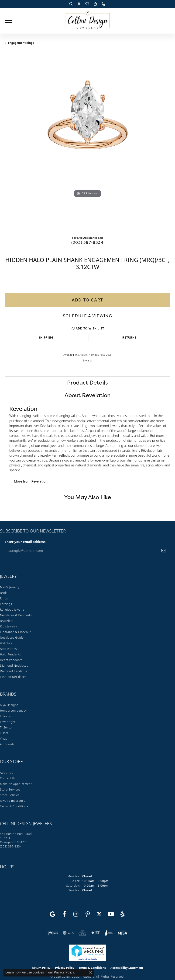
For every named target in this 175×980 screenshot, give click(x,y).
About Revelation (88, 395)
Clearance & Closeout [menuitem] (15, 632)
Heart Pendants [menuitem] (11, 660)
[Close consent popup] (91, 973)
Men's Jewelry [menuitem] (10, 587)
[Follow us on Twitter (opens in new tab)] (99, 914)
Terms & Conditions (14, 806)
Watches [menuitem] (6, 643)
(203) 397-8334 (87, 242)
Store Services (10, 789)
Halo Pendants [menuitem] (10, 654)
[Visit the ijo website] (53, 933)
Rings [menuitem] (4, 598)
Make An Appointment (16, 784)
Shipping (46, 338)
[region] (87, 142)
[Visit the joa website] (109, 933)
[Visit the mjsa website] (122, 933)
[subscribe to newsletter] (164, 551)
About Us (7, 773)
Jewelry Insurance (13, 801)
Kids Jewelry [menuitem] (9, 626)
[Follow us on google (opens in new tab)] (53, 914)
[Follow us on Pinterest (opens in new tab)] (88, 914)
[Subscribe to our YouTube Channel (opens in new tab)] (111, 914)
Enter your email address (25, 542)
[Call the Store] (11, 846)
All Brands (7, 744)
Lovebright (8, 722)
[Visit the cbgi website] (82, 933)
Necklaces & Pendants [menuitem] (16, 615)
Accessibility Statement (127, 968)
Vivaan (5, 739)
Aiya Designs (9, 705)
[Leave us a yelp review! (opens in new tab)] (123, 914)
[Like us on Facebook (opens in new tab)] (64, 914)
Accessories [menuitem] (8, 649)
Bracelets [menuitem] (7, 621)
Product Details (87, 383)
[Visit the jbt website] (96, 933)
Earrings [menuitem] (6, 604)
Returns (129, 338)
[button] (71, 4)
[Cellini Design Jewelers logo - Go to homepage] (88, 18)
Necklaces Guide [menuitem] (12, 638)
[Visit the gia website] (68, 933)
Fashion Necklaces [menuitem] (13, 677)
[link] (104, 4)
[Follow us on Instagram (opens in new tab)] (76, 914)
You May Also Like (87, 497)
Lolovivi (5, 716)
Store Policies (10, 795)
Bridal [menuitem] (4, 593)
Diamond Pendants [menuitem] (14, 671)
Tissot (4, 733)
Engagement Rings (21, 43)
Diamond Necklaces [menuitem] (14, 666)
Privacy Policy (64, 972)
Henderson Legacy (13, 711)
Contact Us (8, 778)
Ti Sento (6, 727)
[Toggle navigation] (8, 21)
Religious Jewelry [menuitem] (12, 610)
